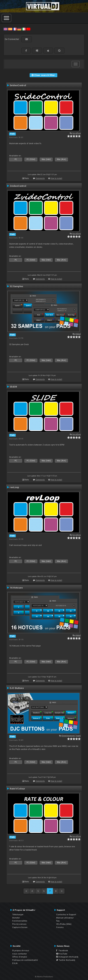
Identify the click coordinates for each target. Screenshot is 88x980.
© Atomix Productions (44, 977)
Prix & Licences (19, 924)
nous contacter (19, 954)
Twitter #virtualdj (66, 960)
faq (58, 921)
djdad (78, 334)
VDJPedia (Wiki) (64, 924)
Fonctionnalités (20, 921)
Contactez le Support (66, 915)
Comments (40, 178)
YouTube (62, 954)
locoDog (77, 133)
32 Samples (16, 286)
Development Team (71, 736)
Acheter (16, 918)
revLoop (14, 487)
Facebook (62, 950)
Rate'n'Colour (17, 789)
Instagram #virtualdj (67, 957)
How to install (56, 178)
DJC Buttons (17, 688)
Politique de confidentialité (25, 960)
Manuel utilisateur (65, 918)
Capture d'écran (20, 927)
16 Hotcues (16, 588)
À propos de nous (21, 950)
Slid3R (13, 387)
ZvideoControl (18, 186)
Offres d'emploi (20, 957)
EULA (15, 963)
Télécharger (18, 915)
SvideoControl (18, 85)
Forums (60, 927)
